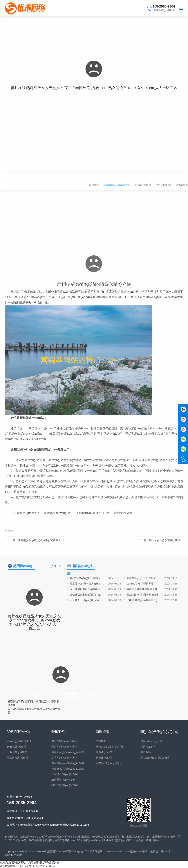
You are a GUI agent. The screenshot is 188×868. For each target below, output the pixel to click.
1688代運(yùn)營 (16, 747)
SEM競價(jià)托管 (17, 752)
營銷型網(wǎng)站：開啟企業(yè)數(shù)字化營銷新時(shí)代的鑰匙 (87, 590)
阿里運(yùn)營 (104, 758)
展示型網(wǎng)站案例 (64, 741)
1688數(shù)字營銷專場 (140, 596)
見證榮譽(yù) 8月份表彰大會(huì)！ (144, 590)
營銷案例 (58, 732)
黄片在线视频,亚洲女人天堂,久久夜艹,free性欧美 (28, 866)
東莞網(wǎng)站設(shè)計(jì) (108, 837)
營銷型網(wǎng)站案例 (64, 747)
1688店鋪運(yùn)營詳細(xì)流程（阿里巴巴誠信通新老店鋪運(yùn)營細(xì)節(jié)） (144, 612)
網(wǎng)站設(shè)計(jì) (18, 176)
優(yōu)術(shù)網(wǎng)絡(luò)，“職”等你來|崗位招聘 (144, 607)
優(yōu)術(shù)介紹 (151, 741)
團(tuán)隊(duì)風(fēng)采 (155, 758)
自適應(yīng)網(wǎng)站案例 (68, 763)
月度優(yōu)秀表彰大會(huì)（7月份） (87, 596)
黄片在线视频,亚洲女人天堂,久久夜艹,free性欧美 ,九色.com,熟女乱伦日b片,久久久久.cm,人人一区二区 (94, 88)
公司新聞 (147, 185)
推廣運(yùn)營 (104, 752)
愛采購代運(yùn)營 (17, 758)
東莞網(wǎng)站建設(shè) (74, 837)
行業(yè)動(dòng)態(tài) (109, 763)
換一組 (58, 569)
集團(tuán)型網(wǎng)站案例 (68, 752)
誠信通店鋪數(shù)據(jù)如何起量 (87, 607)
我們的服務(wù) (18, 732)
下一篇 (159, 544)
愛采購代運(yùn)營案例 (65, 774)
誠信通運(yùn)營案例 (63, 780)
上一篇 (34, 544)
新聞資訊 (102, 732)
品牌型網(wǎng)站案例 (64, 758)
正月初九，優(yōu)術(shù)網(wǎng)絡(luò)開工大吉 (87, 612)
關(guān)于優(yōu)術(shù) (159, 732)
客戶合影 (146, 752)
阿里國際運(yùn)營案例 (65, 785)
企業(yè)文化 (148, 747)
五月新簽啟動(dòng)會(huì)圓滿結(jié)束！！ (87, 601)
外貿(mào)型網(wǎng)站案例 (68, 769)
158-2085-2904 (164, 6)
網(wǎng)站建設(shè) (19, 741)
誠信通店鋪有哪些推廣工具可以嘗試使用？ (144, 601)
